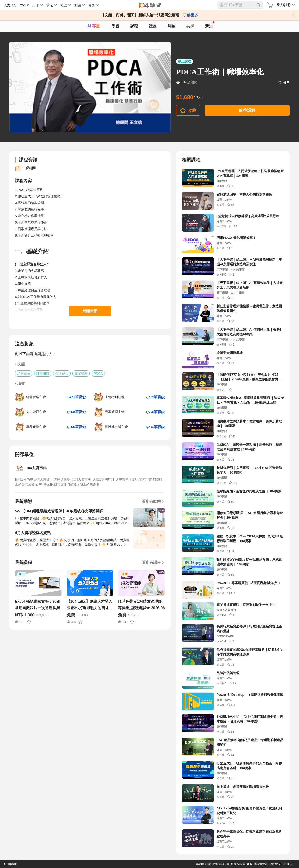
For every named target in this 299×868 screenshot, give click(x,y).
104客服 (10, 864)
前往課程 (247, 110)
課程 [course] (134, 26)
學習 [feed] (115, 26)
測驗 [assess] (171, 26)
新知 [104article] (210, 25)
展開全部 (90, 311)
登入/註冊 (284, 5)
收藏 (192, 111)
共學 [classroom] (190, 26)
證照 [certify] (153, 26)
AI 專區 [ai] (93, 26)
